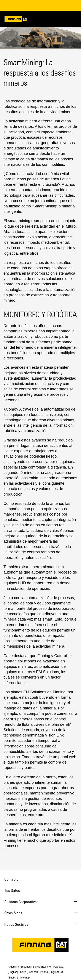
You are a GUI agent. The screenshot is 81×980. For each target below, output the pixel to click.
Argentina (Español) (19, 967)
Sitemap (25, 978)
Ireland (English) (49, 972)
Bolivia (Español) (43, 967)
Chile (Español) (29, 972)
